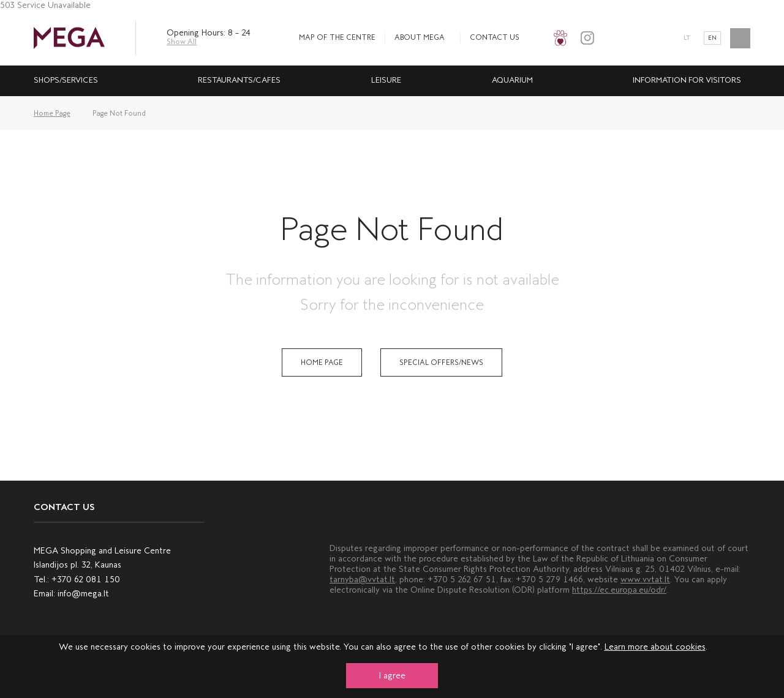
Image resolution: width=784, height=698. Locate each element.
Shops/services (66, 80)
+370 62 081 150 (86, 580)
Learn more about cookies (655, 647)
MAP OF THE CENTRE (337, 37)
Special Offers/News (441, 362)
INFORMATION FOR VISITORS (687, 80)
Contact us (495, 37)
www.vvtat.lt (645, 580)
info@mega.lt (83, 594)
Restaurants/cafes (239, 80)
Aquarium (512, 80)
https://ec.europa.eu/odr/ (619, 590)
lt (687, 38)
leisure (386, 80)
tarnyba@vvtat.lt (362, 580)
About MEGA (420, 37)
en (712, 38)
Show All (182, 42)
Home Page (52, 113)
